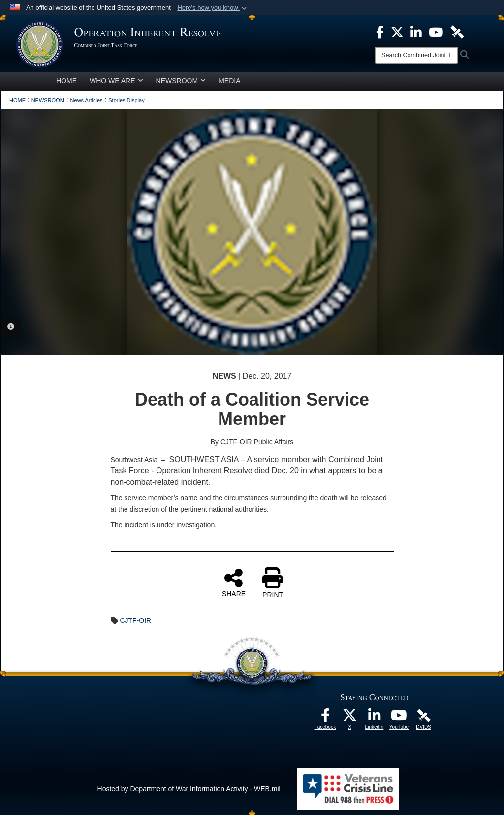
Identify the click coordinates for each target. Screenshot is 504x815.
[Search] (416, 55)
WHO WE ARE (116, 81)
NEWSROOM (181, 81)
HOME (66, 81)
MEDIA (229, 81)
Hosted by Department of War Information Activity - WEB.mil (189, 789)
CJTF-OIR (135, 620)
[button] (213, 8)
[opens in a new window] (325, 718)
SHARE (234, 583)
